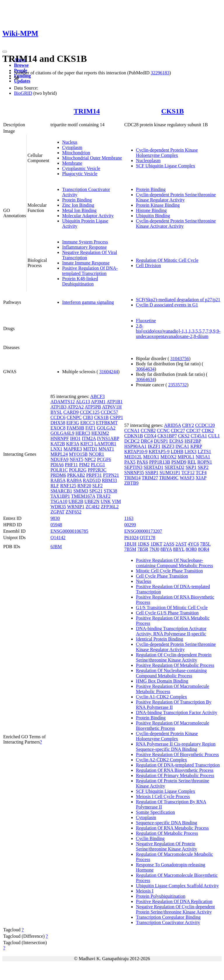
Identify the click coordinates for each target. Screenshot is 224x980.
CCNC (163, 431)
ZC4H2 (93, 507)
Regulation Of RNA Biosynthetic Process (175, 770)
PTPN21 (111, 475)
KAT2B (58, 444)
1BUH (130, 544)
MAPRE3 (73, 449)
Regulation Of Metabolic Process (167, 833)
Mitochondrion (76, 153)
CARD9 (71, 412)
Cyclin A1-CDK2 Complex (161, 697)
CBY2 (188, 425)
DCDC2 (132, 441)
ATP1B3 (58, 407)
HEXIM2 (100, 433)
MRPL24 (59, 454)
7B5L (205, 544)
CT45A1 (199, 436)
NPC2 (90, 459)
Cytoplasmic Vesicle (81, 168)
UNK (106, 501)
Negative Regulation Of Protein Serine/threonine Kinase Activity (167, 846)
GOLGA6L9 (62, 433)
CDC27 (178, 431)
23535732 (178, 385)
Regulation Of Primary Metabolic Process (175, 775)
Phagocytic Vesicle (80, 174)
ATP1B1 (114, 402)
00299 (130, 525)
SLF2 (97, 486)
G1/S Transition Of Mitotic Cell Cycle (172, 608)
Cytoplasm (72, 147)
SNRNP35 (134, 473)
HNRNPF (60, 438)
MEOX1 (151, 457)
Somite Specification (155, 812)
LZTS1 (204, 452)
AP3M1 (98, 402)
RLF (55, 486)
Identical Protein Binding (160, 639)
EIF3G (73, 423)
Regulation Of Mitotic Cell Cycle (167, 260)
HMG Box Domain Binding (162, 681)
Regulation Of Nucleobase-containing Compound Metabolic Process (171, 673)
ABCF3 (97, 396)
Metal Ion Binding (79, 210)
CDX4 (150, 436)
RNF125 (68, 486)
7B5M (130, 549)
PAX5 (130, 462)
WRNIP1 (76, 507)
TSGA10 (59, 501)
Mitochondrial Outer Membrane (92, 158)
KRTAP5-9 (159, 452)
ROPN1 (205, 462)
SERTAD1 (153, 467)
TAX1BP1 (60, 496)
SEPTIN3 (133, 467)
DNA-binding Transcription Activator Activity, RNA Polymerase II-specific (171, 631)
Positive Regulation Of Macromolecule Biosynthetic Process (173, 726)
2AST (181, 544)
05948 (56, 525)
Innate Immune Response (86, 263)
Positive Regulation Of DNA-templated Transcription (90, 271)
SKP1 (191, 467)
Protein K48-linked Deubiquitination (80, 281)
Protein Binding (77, 200)
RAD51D (92, 480)
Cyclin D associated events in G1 (167, 305)
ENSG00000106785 (69, 531)
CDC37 (194, 431)
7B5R (143, 549)
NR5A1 (203, 457)
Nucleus (70, 142)
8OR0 (191, 549)
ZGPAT (57, 512)
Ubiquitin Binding (153, 216)
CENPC (74, 417)
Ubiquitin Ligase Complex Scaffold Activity (177, 886)
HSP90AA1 (135, 446)
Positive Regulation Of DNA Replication (174, 901)
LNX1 (56, 449)
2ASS (169, 544)
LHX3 (191, 452)
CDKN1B (134, 436)
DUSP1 (161, 441)
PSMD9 (179, 462)
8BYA (166, 549)
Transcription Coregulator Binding (168, 917)
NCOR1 (96, 454)
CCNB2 (148, 431)
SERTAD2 (174, 467)
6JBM (56, 547)
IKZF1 (154, 446)
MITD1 (90, 449)
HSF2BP (193, 441)
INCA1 (182, 446)
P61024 (131, 538)
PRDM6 (58, 475)
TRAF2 (103, 496)
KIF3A (73, 444)
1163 (129, 518)
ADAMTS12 (63, 402)
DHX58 (58, 423)
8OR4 (204, 549)
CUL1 (214, 436)
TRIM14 (87, 111)
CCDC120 (205, 425)
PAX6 (142, 462)
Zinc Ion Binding (78, 205)
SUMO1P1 (170, 473)
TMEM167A (83, 496)
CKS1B (173, 111)
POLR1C (59, 470)
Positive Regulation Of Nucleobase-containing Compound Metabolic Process (174, 563)
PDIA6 (57, 465)
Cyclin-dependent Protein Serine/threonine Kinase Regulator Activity (176, 197)
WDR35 (58, 507)
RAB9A (74, 480)
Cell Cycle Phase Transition (162, 576)
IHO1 (75, 438)
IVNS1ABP (108, 438)
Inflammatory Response (84, 247)
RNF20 (84, 486)
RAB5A (58, 480)
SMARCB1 (61, 491)
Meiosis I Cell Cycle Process (163, 796)
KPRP (196, 446)
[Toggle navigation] (5, 52)
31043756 (180, 358)
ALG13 (83, 402)
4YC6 (193, 544)
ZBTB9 (131, 483)
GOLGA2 (106, 428)
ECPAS (176, 441)
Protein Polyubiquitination (161, 896)
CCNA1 (132, 431)
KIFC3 (87, 444)
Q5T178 (147, 538)
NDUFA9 (60, 459)
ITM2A (89, 438)
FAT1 (91, 428)
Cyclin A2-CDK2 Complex (161, 760)
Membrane (72, 163)
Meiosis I (145, 891)
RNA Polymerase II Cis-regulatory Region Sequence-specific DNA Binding (176, 747)
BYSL (56, 412)
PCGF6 (104, 459)
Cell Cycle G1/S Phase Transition (167, 613)
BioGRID (23, 93)
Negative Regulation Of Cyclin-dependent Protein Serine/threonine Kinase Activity (175, 909)
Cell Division (148, 265)
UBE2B (76, 501)
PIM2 (84, 465)
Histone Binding (151, 210)
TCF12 (188, 473)
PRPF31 (94, 475)
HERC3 (83, 433)
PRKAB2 (76, 475)
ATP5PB (93, 407)
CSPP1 (117, 417)
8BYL (179, 549)
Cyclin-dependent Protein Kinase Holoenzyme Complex (167, 153)
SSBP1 (152, 473)
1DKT (156, 544)
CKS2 (184, 436)
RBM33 (109, 480)
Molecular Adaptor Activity (88, 216)
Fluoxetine (146, 321)
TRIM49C (169, 478)
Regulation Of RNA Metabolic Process (172, 828)
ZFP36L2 (110, 507)
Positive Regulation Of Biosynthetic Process (177, 754)
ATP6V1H (112, 407)
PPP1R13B (160, 462)
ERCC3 (87, 423)
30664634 (145, 369)
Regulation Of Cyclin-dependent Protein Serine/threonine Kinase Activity (174, 657)
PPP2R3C (97, 470)
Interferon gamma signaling (88, 302)
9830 (55, 518)
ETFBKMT (107, 423)
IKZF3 (168, 446)
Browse (21, 65)
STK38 (111, 491)
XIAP (201, 478)
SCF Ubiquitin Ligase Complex (166, 166)
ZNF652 (73, 512)
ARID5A (172, 425)
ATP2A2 (76, 407)
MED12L (133, 457)
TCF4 (201, 473)
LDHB (177, 452)
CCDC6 (58, 417)
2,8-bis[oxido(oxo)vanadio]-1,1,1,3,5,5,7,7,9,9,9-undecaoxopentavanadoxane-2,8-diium (178, 331)
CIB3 (88, 417)
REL (192, 462)
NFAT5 (77, 459)
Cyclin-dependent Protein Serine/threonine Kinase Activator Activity (176, 223)
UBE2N (92, 501)
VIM (116, 501)
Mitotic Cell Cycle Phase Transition (169, 571)
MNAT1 (106, 449)
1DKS (143, 544)
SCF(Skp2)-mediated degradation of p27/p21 (178, 300)
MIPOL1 (186, 457)
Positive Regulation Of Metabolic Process (175, 665)
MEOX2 (168, 457)
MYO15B (78, 454)
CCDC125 (90, 412)
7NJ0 (154, 549)
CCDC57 (109, 412)
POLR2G (78, 470)
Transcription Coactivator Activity (168, 922)
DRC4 (147, 441)
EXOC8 (58, 428)
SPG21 (96, 491)
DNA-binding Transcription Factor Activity (177, 712)
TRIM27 (150, 478)
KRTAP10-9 (136, 452)
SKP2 (203, 467)
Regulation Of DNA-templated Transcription (178, 765)
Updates (22, 81)
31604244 (108, 372)
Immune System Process (85, 242)
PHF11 (71, 465)
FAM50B (75, 428)
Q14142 (58, 538)
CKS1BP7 (167, 436)
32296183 (160, 73)
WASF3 (187, 478)
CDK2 (208, 431)
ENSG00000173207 (143, 531)
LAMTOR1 (105, 444)
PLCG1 (98, 465)
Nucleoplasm (148, 161)
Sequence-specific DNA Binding (167, 823)
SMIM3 (81, 491)
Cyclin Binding (150, 838)
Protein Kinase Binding (158, 205)
